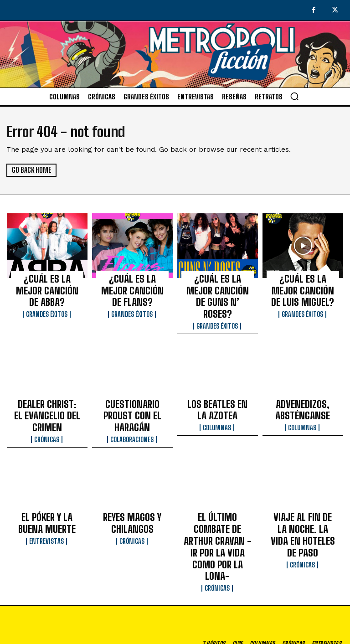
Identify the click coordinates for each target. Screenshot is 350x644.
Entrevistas (47, 492)
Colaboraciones (132, 398)
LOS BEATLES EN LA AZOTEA (218, 384)
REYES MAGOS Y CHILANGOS (132, 479)
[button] (294, 96)
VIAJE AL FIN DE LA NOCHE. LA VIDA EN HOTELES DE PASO (303, 483)
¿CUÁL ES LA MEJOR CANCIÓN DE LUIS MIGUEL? (303, 286)
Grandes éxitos (47, 295)
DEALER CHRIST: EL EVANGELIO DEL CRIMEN (47, 384)
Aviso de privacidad (241, 638)
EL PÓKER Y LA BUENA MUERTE (47, 479)
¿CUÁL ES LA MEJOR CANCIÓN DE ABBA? (47, 282)
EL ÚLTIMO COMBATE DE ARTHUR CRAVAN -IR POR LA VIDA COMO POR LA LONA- (218, 487)
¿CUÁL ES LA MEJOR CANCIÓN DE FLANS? (132, 282)
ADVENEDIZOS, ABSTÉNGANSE (303, 384)
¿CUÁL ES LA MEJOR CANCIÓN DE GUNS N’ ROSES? (218, 286)
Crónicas (47, 398)
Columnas (218, 398)
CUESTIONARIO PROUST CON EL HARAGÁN (132, 384)
